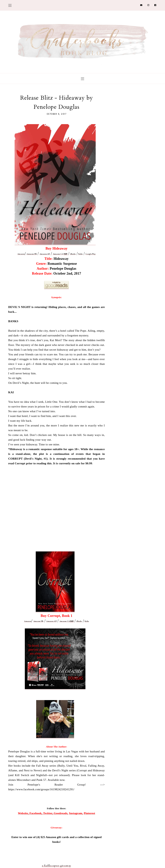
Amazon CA (58, 254)
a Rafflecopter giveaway (56, 866)
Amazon (21, 254)
